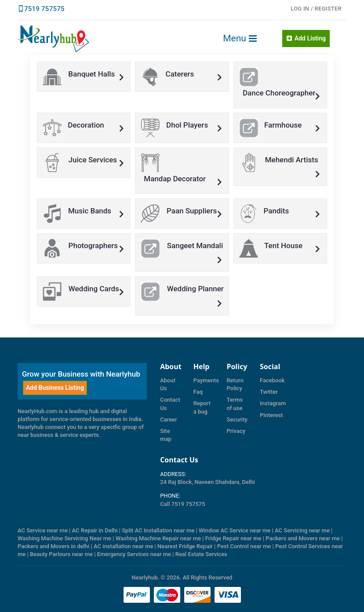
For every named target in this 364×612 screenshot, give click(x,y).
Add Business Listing (55, 388)
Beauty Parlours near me (61, 554)
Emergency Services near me (134, 554)
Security (237, 420)
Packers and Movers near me (303, 538)
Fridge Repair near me (233, 538)
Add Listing (306, 38)
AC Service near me (43, 530)
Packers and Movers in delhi (53, 546)
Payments (206, 380)
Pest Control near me (244, 546)
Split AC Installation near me (158, 530)
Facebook (272, 380)
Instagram (273, 403)
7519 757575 (44, 9)
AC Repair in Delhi (95, 530)
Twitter (269, 392)
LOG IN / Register (316, 9)
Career (169, 420)
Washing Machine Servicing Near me (64, 538)
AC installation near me (123, 546)
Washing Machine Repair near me (158, 538)
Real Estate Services (201, 554)
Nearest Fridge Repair (185, 546)
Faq (198, 392)
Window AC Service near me (235, 530)
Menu (240, 38)
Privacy (236, 431)
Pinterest (271, 415)
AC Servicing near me (302, 530)
